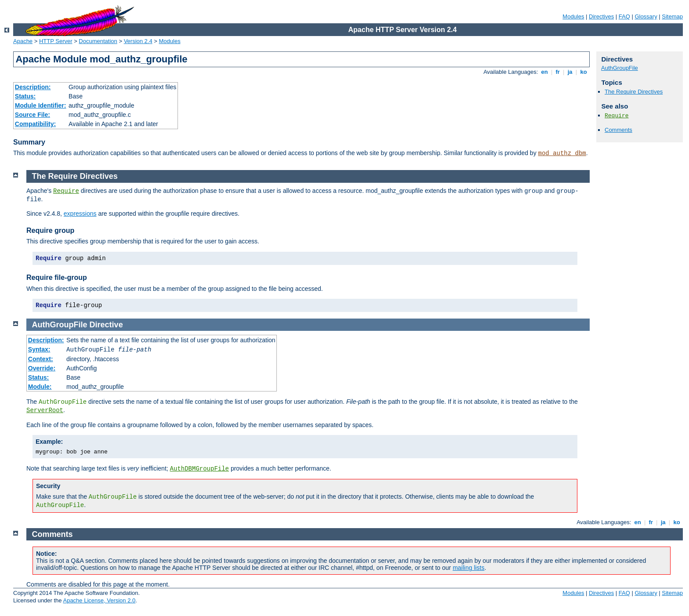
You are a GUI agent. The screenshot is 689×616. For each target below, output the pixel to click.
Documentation (98, 41)
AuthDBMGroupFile (199, 469)
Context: (41, 359)
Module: (40, 387)
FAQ (624, 16)
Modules (573, 16)
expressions (80, 214)
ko (584, 72)
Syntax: (39, 349)
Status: (25, 96)
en (544, 72)
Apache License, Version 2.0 (99, 600)
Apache (23, 41)
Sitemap (672, 16)
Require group (50, 230)
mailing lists (468, 568)
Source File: (33, 115)
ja (570, 72)
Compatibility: (35, 124)
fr (558, 72)
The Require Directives (634, 92)
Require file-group (57, 277)
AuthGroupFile (620, 68)
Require (617, 116)
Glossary (646, 16)
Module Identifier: (41, 105)
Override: (42, 368)
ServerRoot (45, 410)
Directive (106, 325)
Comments (618, 130)
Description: (33, 87)
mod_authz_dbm (562, 153)
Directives (601, 16)
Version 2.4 (138, 41)
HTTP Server (56, 41)
